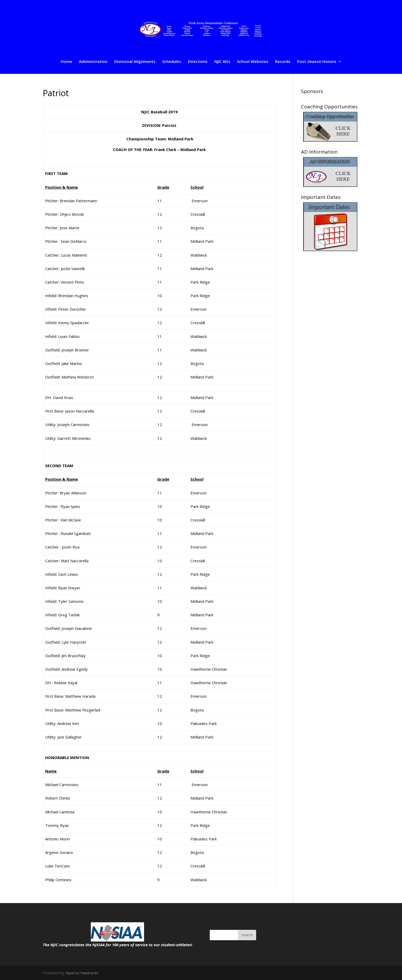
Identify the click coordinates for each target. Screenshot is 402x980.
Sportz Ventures (82, 973)
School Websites (253, 62)
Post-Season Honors (317, 62)
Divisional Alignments (135, 62)
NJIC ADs (222, 62)
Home (66, 62)
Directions (198, 62)
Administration (93, 62)
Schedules (172, 62)
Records (283, 62)
